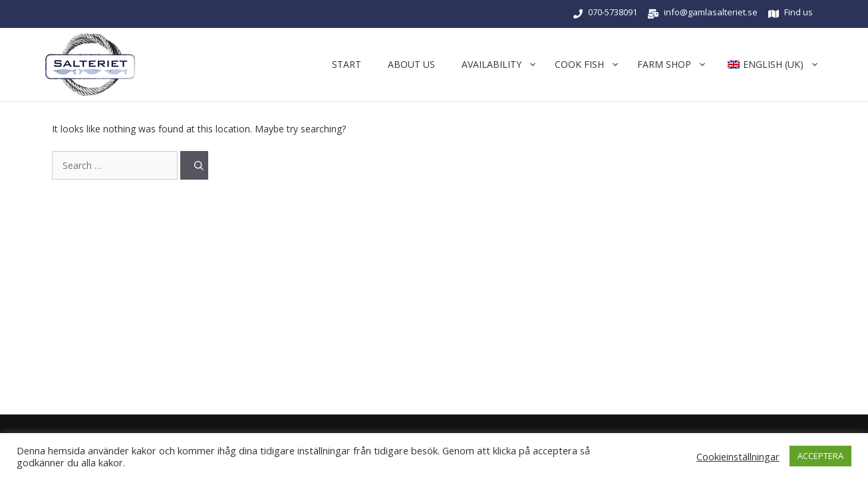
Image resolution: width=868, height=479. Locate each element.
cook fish (589, 65)
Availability (502, 65)
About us (411, 64)
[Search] (194, 165)
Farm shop (674, 65)
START (347, 64)
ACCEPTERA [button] (820, 456)
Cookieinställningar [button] (738, 456)
